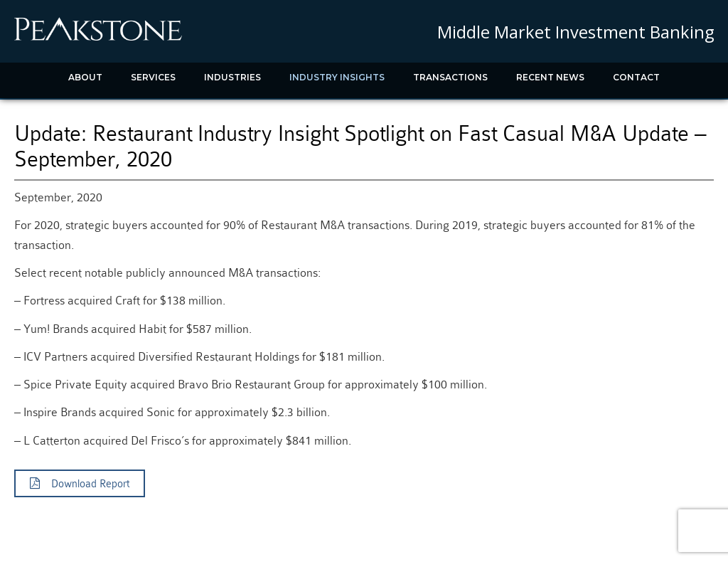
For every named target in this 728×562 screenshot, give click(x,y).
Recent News (550, 77)
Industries (232, 77)
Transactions (450, 77)
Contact (636, 77)
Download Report (80, 484)
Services (153, 77)
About (85, 77)
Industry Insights (337, 77)
